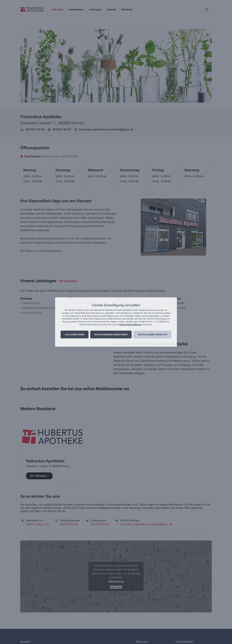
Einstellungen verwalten (152, 335)
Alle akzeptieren (75, 335)
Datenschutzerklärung (130, 325)
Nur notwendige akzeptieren (111, 335)
